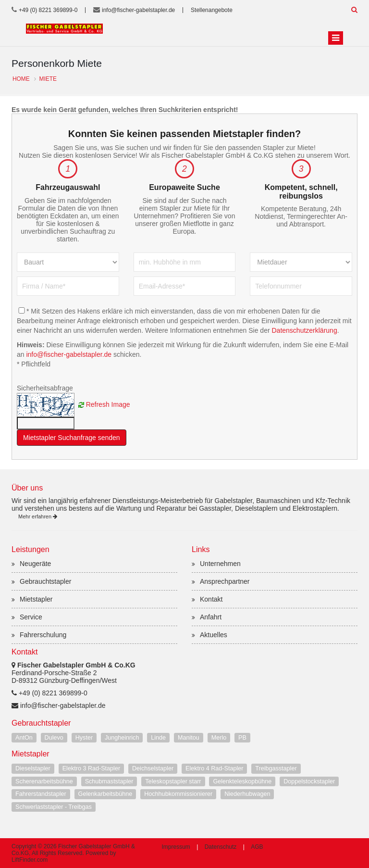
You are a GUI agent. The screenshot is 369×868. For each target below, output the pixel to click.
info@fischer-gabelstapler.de (138, 10)
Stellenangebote (212, 10)
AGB (257, 847)
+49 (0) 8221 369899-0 (48, 10)
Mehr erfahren (38, 516)
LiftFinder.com (30, 860)
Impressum (176, 847)
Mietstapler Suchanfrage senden (72, 438)
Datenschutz (221, 847)
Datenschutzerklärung (304, 330)
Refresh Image (108, 404)
